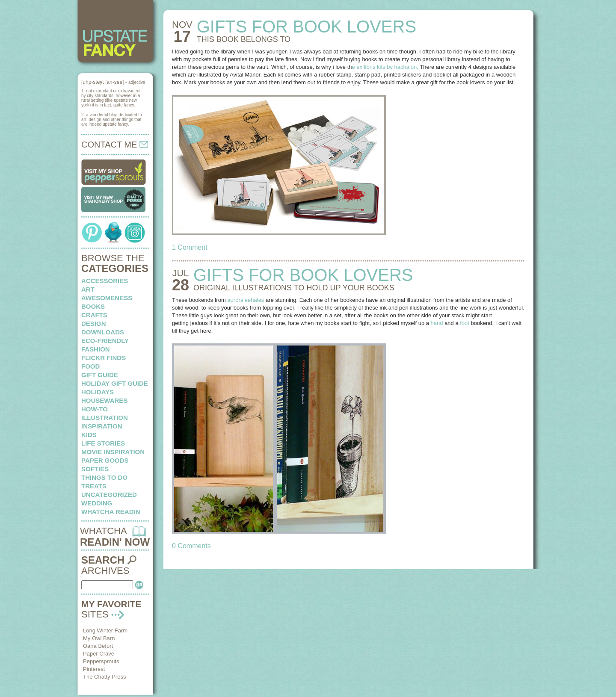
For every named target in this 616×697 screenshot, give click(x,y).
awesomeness (107, 298)
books (93, 306)
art (88, 289)
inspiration (102, 426)
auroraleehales (246, 300)
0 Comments (191, 546)
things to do (104, 477)
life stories (103, 443)
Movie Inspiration (113, 452)
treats (94, 486)
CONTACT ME (115, 145)
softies (95, 469)
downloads (103, 332)
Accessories (105, 281)
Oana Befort (98, 646)
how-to (95, 409)
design (94, 323)
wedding (97, 503)
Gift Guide (100, 375)
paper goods (105, 460)
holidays (98, 392)
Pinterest (94, 669)
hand (437, 323)
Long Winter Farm (105, 631)
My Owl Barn (99, 638)
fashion (96, 349)
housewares (104, 400)
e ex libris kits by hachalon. (385, 67)
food (90, 366)
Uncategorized (109, 495)
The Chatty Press (104, 677)
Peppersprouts (101, 661)
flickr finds (104, 358)
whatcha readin (111, 512)
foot (465, 323)
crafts (94, 315)
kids (89, 435)
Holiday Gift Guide (115, 383)
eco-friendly (105, 341)
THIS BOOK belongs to (244, 39)
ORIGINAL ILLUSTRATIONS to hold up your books (294, 288)
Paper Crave (99, 654)
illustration (105, 418)
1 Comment (190, 247)
